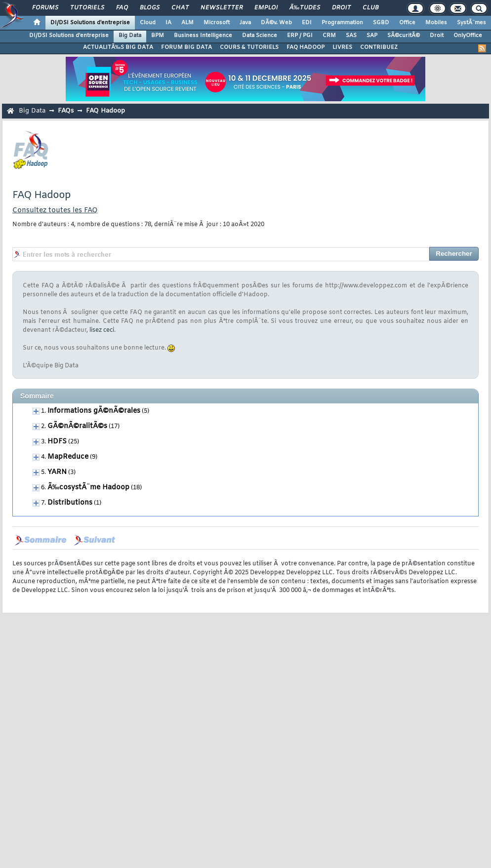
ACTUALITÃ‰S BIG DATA (118, 47)
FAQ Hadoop (105, 111)
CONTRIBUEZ (379, 47)
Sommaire (37, 396)
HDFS (57, 442)
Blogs (150, 8)
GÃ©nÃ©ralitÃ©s (77, 426)
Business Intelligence (203, 36)
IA (168, 23)
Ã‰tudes (305, 8)
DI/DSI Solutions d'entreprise (90, 23)
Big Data (130, 36)
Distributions (70, 503)
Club (370, 8)
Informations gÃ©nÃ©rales (94, 411)
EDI (307, 23)
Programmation (342, 23)
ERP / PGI (300, 36)
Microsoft (217, 23)
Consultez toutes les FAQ (55, 211)
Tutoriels (87, 8)
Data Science (260, 36)
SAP (372, 36)
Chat (180, 8)
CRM (329, 36)
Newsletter (222, 8)
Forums (45, 8)
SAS (351, 36)
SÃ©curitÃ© (404, 36)
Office (407, 23)
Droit (341, 8)
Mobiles (436, 23)
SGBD (381, 23)
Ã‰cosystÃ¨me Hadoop (88, 488)
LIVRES (342, 47)
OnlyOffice (468, 36)
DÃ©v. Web (276, 23)
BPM (158, 36)
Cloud (148, 23)
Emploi (266, 8)
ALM (187, 23)
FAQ (122, 8)
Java (245, 23)
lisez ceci (102, 330)
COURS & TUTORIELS (249, 47)
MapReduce (68, 457)
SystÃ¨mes (471, 23)
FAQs (66, 111)
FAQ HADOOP (306, 47)
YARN (57, 472)
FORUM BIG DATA (186, 47)
